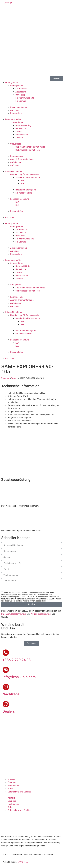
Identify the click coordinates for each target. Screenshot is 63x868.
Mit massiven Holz (24, 193)
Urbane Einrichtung (14, 171)
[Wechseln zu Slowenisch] (5, 10)
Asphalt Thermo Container (22, 159)
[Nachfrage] (6, 687)
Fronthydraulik (12, 83)
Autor (10, 789)
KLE (17, 205)
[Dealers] (6, 704)
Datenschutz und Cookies (19, 792)
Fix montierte (21, 89)
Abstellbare (21, 92)
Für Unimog (21, 101)
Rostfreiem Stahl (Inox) (26, 190)
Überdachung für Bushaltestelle (25, 174)
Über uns (12, 783)
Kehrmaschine (17, 156)
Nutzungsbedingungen (41, 614)
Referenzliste (16, 113)
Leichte (19, 132)
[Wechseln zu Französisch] (19, 10)
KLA (17, 202)
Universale (20, 95)
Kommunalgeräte (13, 119)
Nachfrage (11, 694)
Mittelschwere (22, 135)
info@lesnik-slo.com (19, 677)
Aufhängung (16, 162)
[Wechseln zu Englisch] (10, 10)
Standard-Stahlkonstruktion (28, 178)
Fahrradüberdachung (20, 199)
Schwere (19, 138)
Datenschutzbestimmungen (14, 614)
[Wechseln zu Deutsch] (15, 10)
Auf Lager (15, 110)
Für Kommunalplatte (25, 98)
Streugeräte (16, 144)
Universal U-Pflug (23, 125)
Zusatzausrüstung (19, 107)
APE (22, 184)
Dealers (9, 711)
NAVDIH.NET (24, 862)
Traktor (14, 378)
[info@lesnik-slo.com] (6, 670)
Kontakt (11, 780)
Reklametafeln (17, 211)
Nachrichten (13, 786)
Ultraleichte (21, 129)
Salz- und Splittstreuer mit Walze (30, 147)
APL (22, 181)
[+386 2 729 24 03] (6, 653)
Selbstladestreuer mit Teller (28, 150)
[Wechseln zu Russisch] (24, 10)
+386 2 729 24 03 (17, 660)
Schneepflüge (17, 122)
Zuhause (5, 378)
